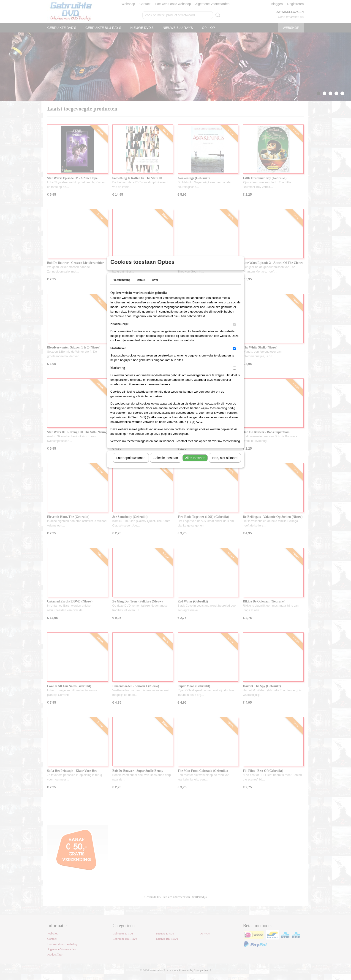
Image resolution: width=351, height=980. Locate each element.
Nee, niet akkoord (225, 464)
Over (155, 286)
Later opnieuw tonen (131, 464)
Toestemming (122, 286)
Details (141, 286)
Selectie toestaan (166, 464)
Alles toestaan (195, 464)
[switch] (235, 330)
